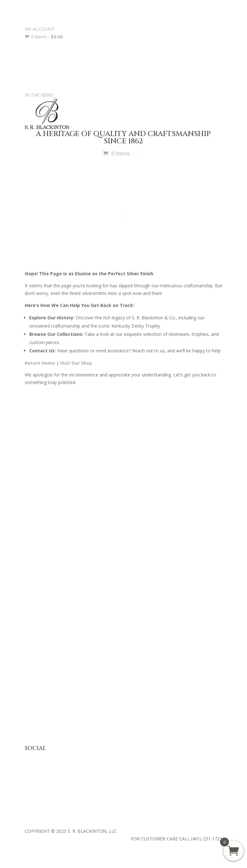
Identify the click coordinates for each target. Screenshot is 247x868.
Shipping (33, 705)
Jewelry (32, 561)
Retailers (34, 498)
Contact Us (36, 489)
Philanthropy (38, 479)
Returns (33, 696)
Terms (31, 715)
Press (30, 459)
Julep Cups (35, 551)
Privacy (32, 686)
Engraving (35, 623)
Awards (32, 604)
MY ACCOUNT (40, 29)
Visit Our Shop (76, 363)
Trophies (34, 613)
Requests (34, 633)
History (32, 469)
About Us (34, 450)
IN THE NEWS (39, 95)
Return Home (40, 363)
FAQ (29, 676)
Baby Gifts (35, 541)
